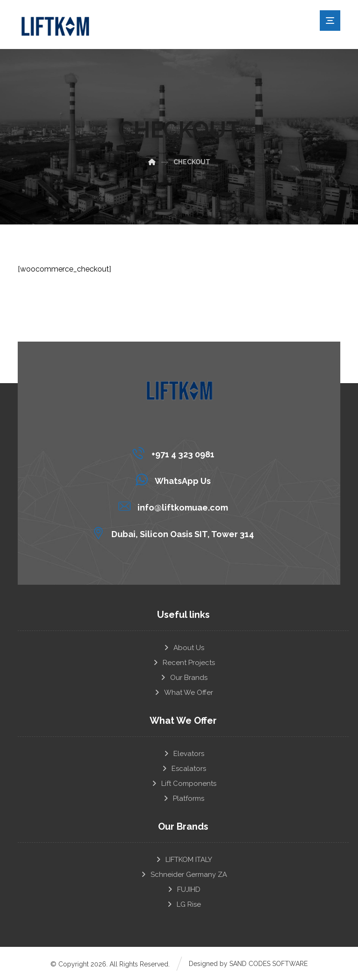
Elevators (183, 753)
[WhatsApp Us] (176, 479)
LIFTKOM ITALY (183, 859)
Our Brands (183, 677)
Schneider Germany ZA (183, 874)
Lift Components (183, 783)
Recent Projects (183, 662)
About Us (183, 647)
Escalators (183, 768)
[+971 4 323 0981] (176, 453)
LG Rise (183, 904)
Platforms (183, 798)
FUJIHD (183, 889)
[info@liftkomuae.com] (176, 506)
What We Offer (183, 692)
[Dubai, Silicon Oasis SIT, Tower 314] (176, 532)
